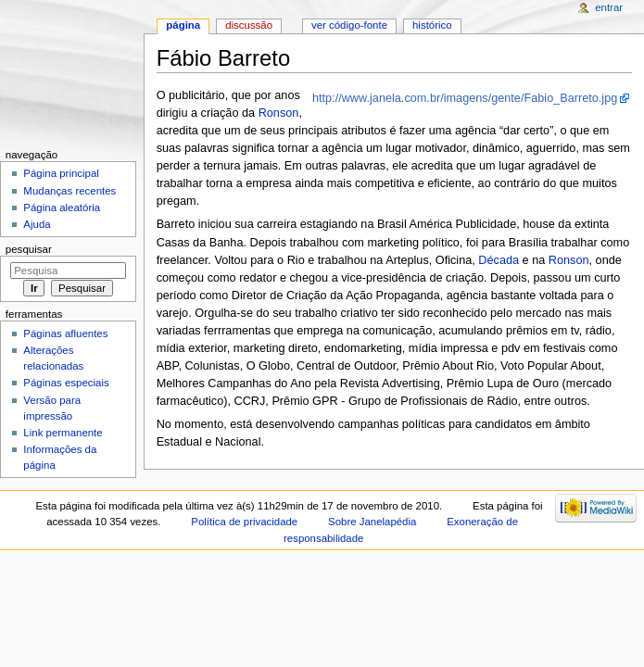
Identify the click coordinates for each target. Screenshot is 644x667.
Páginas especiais (66, 383)
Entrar (609, 7)
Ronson (279, 113)
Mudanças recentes (69, 191)
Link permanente (63, 433)
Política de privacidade (244, 522)
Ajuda (37, 224)
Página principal (61, 173)
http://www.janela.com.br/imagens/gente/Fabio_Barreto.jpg (465, 98)
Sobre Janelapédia (372, 522)
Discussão (249, 25)
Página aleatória (62, 208)
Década (499, 260)
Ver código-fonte (349, 25)
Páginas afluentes (65, 333)
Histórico (432, 25)
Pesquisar (29, 249)
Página (183, 25)
